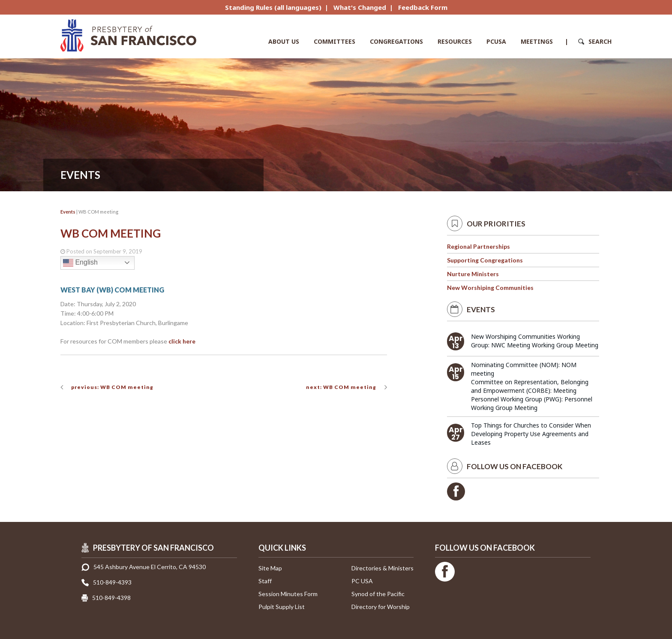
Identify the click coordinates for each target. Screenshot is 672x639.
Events (68, 212)
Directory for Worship (381, 607)
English (80, 263)
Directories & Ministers (382, 568)
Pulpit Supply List (282, 607)
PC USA (362, 581)
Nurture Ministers (473, 274)
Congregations (396, 41)
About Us (284, 41)
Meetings (537, 41)
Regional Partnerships (478, 246)
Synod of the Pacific (378, 594)
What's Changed (360, 7)
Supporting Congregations (485, 260)
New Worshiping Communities (490, 288)
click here (182, 341)
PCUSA (496, 41)
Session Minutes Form (288, 594)
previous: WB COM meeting (112, 387)
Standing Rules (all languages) (273, 7)
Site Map (270, 568)
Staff (265, 581)
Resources (455, 41)
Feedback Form (423, 7)
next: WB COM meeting (341, 387)
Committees (334, 41)
